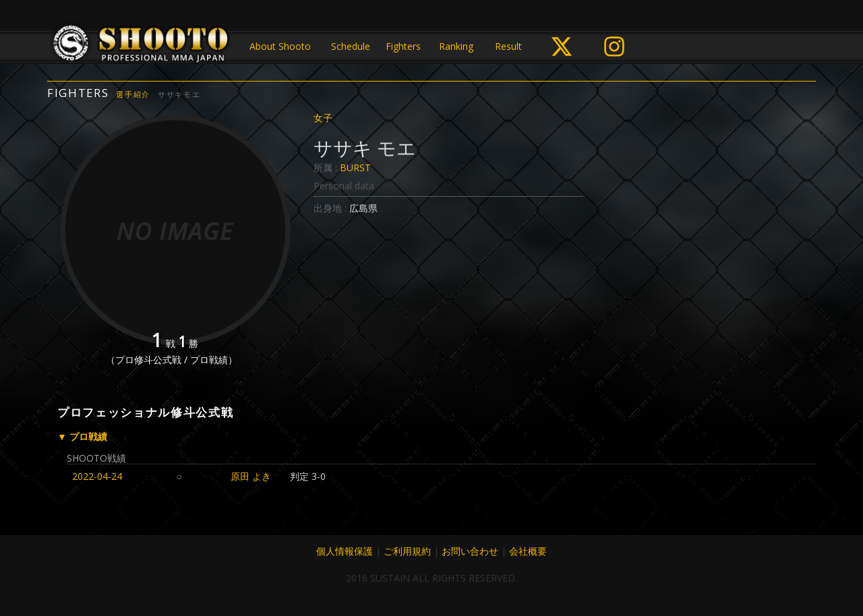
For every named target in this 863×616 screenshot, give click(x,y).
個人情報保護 (345, 551)
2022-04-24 (97, 476)
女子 (323, 118)
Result (508, 46)
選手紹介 (133, 94)
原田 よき (251, 476)
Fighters (403, 46)
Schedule (351, 46)
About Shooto (280, 46)
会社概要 (528, 551)
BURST (355, 167)
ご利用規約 (407, 551)
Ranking (456, 46)
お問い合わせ (470, 551)
